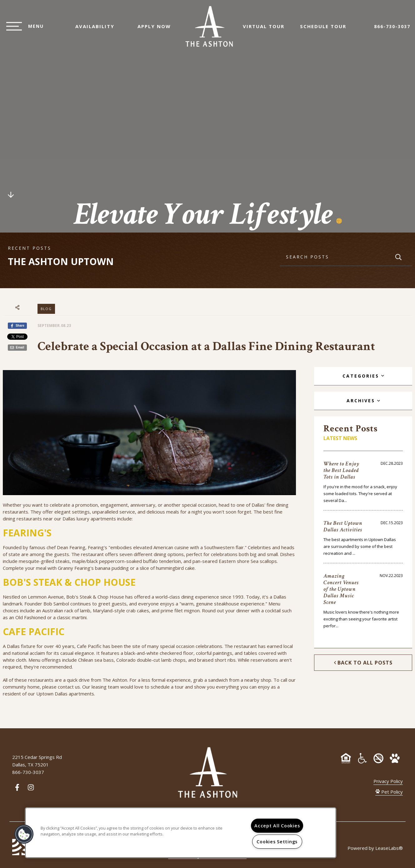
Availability (92, 29)
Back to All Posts (363, 663)
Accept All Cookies (277, 826)
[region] (181, 833)
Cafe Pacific (89, 646)
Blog (46, 309)
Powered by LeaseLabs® (375, 848)
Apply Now (151, 29)
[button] (24, 834)
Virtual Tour (267, 29)
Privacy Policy (388, 781)
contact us (69, 687)
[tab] (363, 376)
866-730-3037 (392, 30)
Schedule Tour (326, 29)
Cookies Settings (277, 842)
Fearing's (97, 547)
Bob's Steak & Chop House (95, 597)
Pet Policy (389, 792)
